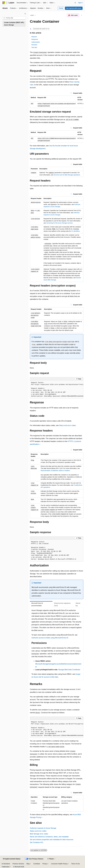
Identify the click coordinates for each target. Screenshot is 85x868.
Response (35, 39)
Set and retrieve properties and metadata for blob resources (52, 840)
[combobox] (14, 18)
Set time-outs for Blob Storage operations (67, 175)
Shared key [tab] (78, 604)
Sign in (80, 3)
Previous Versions (18, 864)
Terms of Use (75, 864)
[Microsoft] (4, 3)
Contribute (37, 864)
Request (34, 37)
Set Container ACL (37, 842)
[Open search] (75, 3)
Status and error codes (67, 425)
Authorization (36, 42)
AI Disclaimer (6, 864)
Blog (28, 864)
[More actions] (82, 15)
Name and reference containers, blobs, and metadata (49, 837)
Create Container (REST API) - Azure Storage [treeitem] (14, 24)
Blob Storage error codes (39, 834)
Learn (32, 15)
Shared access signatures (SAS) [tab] (62, 604)
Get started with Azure (74, 8)
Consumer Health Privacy (59, 864)
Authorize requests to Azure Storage (43, 828)
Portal (61, 8)
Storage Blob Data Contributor (69, 670)
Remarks (34, 45)
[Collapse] (25, 14)
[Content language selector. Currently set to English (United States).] (12, 859)
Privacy (45, 864)
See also (34, 47)
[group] (57, 102)
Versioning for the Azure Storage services (59, 223)
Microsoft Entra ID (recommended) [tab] (37, 604)
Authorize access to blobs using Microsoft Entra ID (50, 638)
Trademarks (5, 867)
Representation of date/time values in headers (55, 471)
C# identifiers (76, 231)
